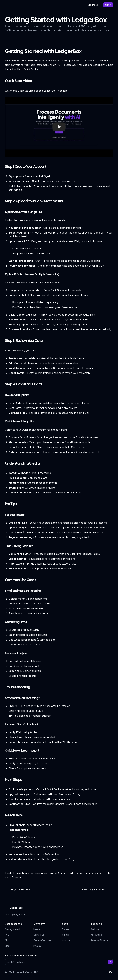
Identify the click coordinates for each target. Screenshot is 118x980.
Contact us (39, 935)
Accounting (96, 935)
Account (66, 799)
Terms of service (42, 940)
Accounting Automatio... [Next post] (96, 890)
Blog (71, 859)
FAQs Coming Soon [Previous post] (19, 890)
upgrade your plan (97, 873)
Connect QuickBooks (49, 789)
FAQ (47, 854)
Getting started (12, 929)
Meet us (38, 929)
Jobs (47, 324)
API (7, 940)
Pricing (76, 794)
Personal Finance (99, 940)
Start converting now (70, 873)
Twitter (66, 929)
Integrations (51, 437)
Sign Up (48, 176)
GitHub (65, 935)
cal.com (66, 940)
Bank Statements (60, 228)
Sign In (109, 5)
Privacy (37, 946)
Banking (95, 929)
